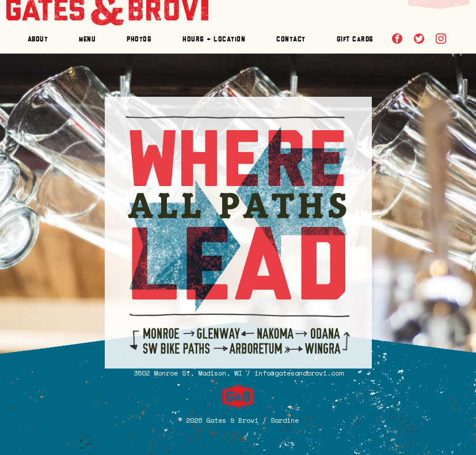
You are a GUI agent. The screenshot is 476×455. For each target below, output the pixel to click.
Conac (291, 40)
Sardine (285, 420)
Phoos (139, 40)
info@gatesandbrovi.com (299, 373)
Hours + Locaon (214, 40)
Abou (38, 40)
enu (87, 40)
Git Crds (355, 40)
